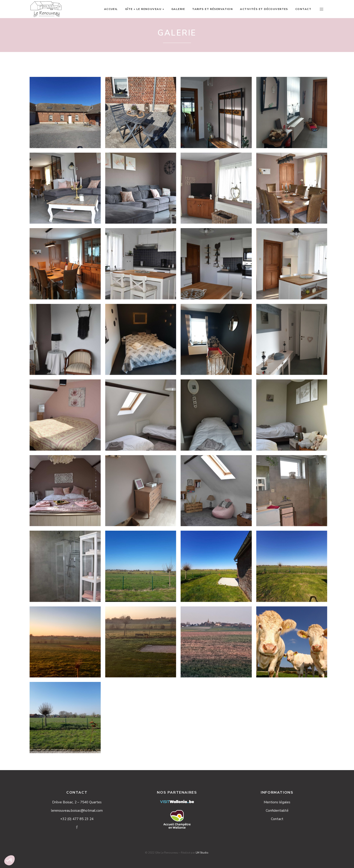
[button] (9, 860)
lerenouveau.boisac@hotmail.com (77, 811)
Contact (277, 819)
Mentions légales (277, 802)
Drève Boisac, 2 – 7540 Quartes (77, 802)
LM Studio (202, 853)
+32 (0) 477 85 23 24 (77, 819)
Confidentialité (277, 811)
